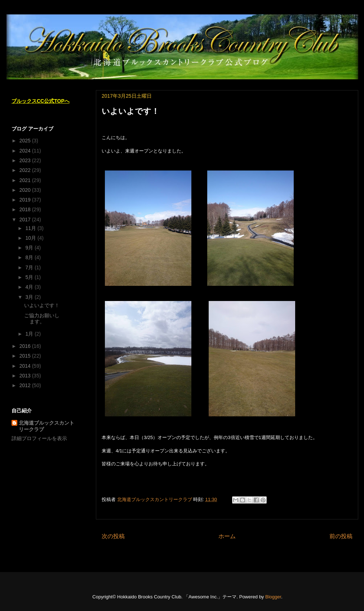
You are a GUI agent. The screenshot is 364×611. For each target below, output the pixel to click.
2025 (26, 141)
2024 (26, 151)
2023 (26, 160)
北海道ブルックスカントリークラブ (46, 426)
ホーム (227, 536)
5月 (30, 277)
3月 (30, 297)
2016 (26, 346)
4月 (30, 287)
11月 (31, 228)
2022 (26, 170)
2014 (26, 366)
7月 (30, 267)
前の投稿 (341, 536)
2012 (26, 385)
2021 (26, 180)
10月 (31, 238)
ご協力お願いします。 (42, 318)
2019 (26, 200)
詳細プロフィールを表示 (39, 438)
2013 (26, 376)
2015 (26, 356)
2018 (26, 209)
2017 (26, 220)
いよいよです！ (42, 305)
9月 (30, 248)
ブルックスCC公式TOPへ (41, 101)
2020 (26, 190)
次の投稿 (113, 536)
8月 (30, 257)
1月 (30, 334)
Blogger (273, 597)
